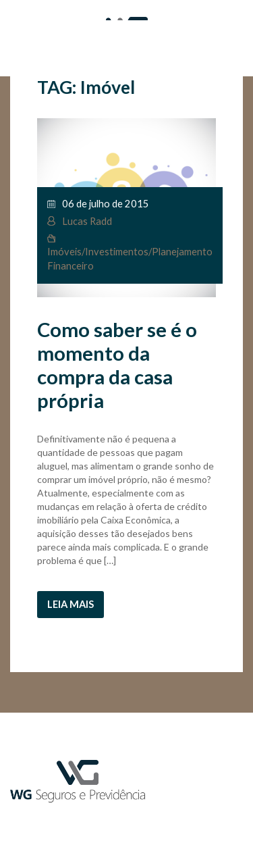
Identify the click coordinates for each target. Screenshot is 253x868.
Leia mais (71, 604)
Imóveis (64, 252)
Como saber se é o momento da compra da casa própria (117, 365)
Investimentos (117, 252)
